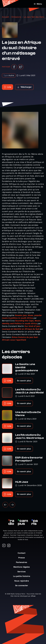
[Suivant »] (12, 505)
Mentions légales (23, 567)
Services (23, 572)
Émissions (16, 17)
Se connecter (23, 585)
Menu (38, 4)
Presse (23, 558)
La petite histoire (23, 576)
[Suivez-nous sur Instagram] (9, 546)
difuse (33, 596)
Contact (23, 553)
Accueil (5, 17)
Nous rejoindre (23, 581)
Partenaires (23, 562)
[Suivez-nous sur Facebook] (4, 546)
